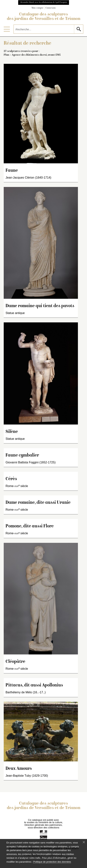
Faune (12, 171)
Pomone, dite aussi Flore (30, 526)
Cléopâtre (15, 662)
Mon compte (37, 8)
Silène (12, 432)
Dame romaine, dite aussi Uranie (38, 503)
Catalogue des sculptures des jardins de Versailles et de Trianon (44, 17)
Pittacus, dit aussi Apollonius (34, 685)
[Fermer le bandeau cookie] (84, 842)
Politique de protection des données (52, 862)
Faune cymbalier (22, 455)
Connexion (51, 8)
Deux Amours (19, 769)
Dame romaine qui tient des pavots (40, 306)
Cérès (11, 479)
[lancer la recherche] (79, 29)
